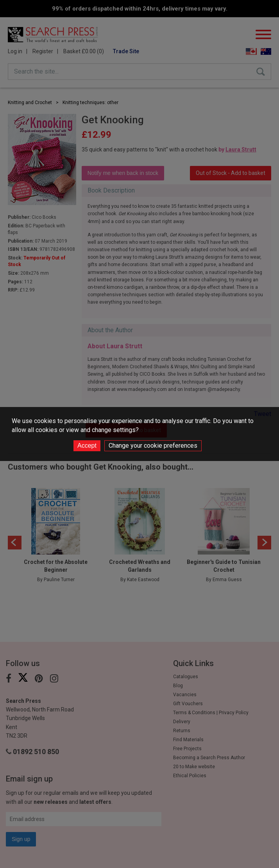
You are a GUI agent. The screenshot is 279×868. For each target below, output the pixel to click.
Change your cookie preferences (153, 446)
